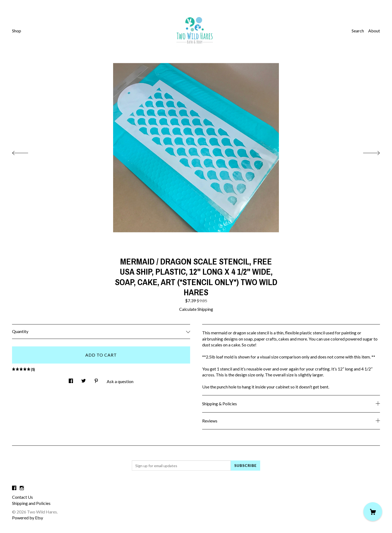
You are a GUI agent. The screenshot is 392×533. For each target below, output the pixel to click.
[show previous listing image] (25, 152)
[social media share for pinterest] (96, 379)
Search (358, 31)
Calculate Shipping (196, 309)
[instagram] (22, 488)
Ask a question (120, 381)
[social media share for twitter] (84, 379)
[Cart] (373, 512)
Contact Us (22, 497)
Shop (17, 31)
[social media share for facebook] (71, 379)
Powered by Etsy (28, 518)
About (374, 31)
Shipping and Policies (31, 503)
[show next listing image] (367, 152)
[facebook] (14, 488)
